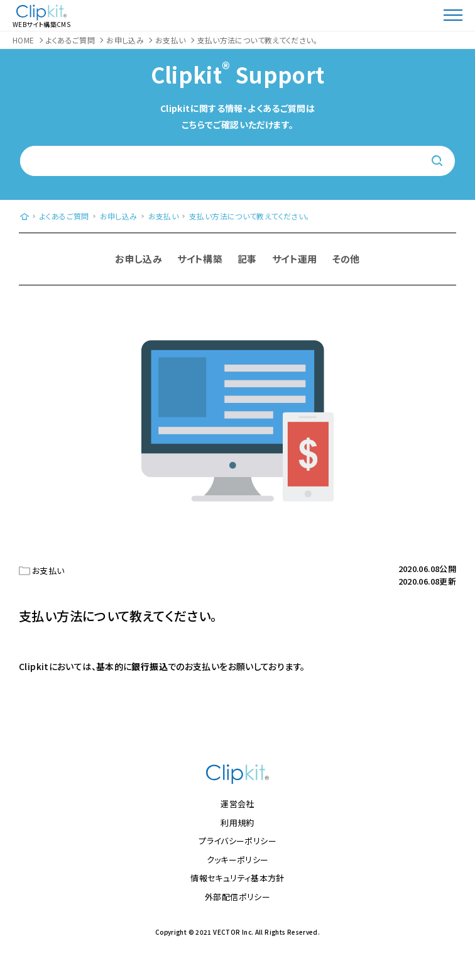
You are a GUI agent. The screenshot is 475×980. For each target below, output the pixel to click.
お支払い (48, 570)
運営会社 (237, 804)
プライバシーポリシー (237, 841)
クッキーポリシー (238, 860)
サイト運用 (295, 259)
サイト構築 (200, 259)
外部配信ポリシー (237, 897)
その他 (346, 259)
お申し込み (139, 259)
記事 (247, 259)
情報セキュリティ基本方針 (237, 878)
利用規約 (237, 823)
